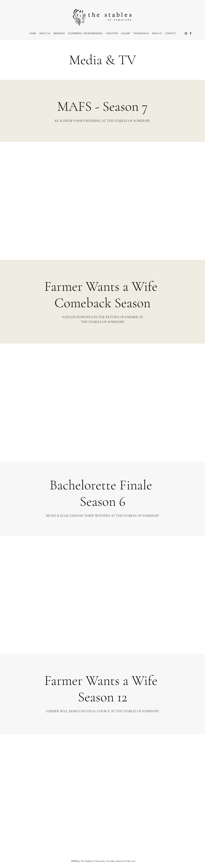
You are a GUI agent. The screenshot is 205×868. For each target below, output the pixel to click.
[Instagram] (186, 33)
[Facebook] (191, 33)
